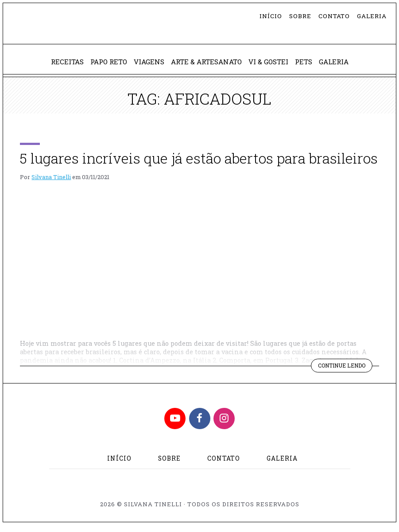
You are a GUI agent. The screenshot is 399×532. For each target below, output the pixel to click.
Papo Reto (103, 67)
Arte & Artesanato (207, 67)
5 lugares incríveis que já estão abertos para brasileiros (199, 164)
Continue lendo (343, 373)
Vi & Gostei (273, 67)
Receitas (59, 67)
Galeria (372, 16)
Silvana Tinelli (51, 183)
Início (271, 16)
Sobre (300, 16)
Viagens (146, 67)
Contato (334, 16)
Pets (309, 67)
